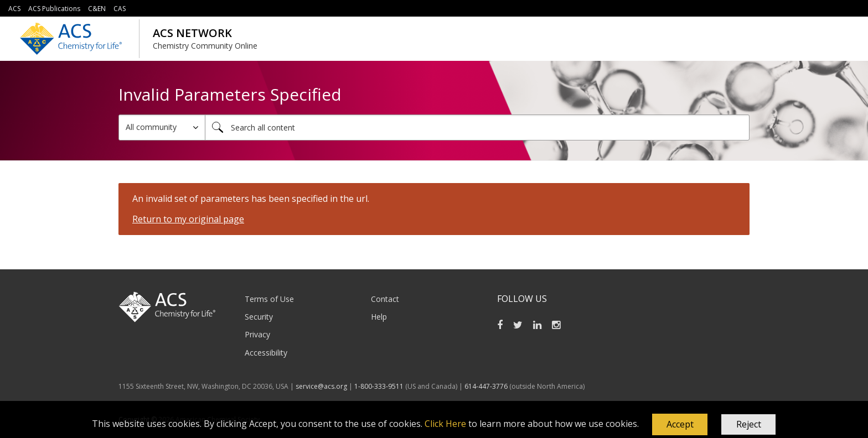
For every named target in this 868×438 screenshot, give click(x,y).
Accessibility (266, 353)
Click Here (445, 424)
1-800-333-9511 (379, 386)
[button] (680, 425)
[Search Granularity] (162, 127)
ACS (14, 9)
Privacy (257, 334)
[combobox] (477, 127)
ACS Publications (54, 9)
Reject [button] (749, 424)
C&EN (97, 9)
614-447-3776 (487, 386)
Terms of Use (269, 299)
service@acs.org (321, 386)
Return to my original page (188, 219)
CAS (120, 9)
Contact (385, 299)
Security (259, 317)
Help (379, 317)
